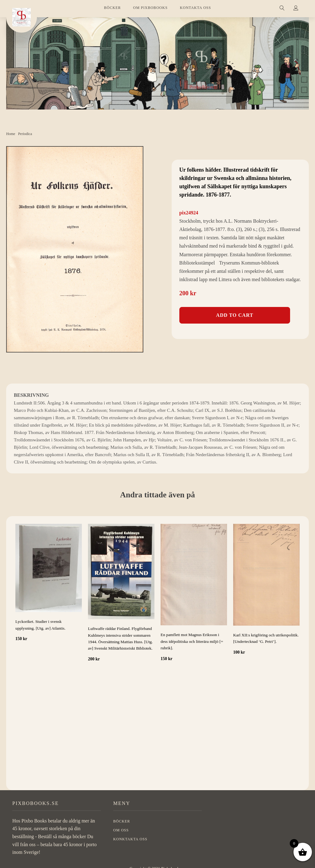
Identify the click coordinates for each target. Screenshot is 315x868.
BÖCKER (112, 8)
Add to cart (235, 315)
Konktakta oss (130, 844)
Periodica (25, 134)
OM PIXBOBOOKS (150, 8)
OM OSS (121, 835)
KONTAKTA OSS (195, 8)
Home (11, 134)
